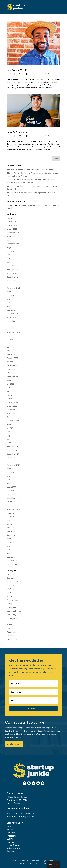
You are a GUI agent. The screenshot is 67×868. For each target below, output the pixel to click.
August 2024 (12, 292)
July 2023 (10, 340)
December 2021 (13, 410)
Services (11, 833)
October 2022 (12, 373)
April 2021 (11, 439)
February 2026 (12, 225)
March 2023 (11, 354)
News (9, 593)
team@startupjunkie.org (19, 808)
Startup (10, 604)
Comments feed (13, 636)
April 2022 (11, 395)
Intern (11, 74)
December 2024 (13, 277)
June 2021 (11, 432)
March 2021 (11, 443)
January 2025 (12, 273)
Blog (29, 74)
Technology (11, 615)
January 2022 (12, 406)
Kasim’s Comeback (17, 132)
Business (35, 74)
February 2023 (12, 358)
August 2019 (12, 513)
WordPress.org (13, 639)
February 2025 (12, 270)
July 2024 (10, 295)
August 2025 (12, 247)
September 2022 (13, 376)
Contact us (13, 744)
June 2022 (11, 387)
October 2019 (12, 505)
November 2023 (13, 325)
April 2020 (11, 483)
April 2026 (11, 218)
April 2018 (11, 553)
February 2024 (12, 314)
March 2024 (11, 310)
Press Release (12, 600)
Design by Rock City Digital (40, 863)
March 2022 (11, 399)
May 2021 (11, 435)
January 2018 (12, 564)
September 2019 (13, 509)
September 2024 (13, 288)
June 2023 (11, 343)
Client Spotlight (46, 74)
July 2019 (10, 516)
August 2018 (12, 539)
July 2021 (10, 428)
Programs (12, 836)
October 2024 (12, 284)
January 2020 (12, 494)
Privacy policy (22, 863)
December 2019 (13, 498)
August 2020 (12, 469)
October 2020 (12, 461)
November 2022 (13, 369)
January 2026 (12, 229)
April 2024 (11, 306)
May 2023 (11, 347)
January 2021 (12, 450)
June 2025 (11, 255)
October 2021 (12, 417)
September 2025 (13, 244)
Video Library (13, 848)
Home (10, 827)
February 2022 (12, 402)
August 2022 (12, 380)
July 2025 (10, 251)
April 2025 (11, 262)
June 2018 (11, 546)
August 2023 (12, 336)
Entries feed (11, 632)
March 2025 (11, 266)
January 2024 (12, 317)
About (10, 830)
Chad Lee (10, 205)
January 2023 (12, 362)
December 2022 (13, 365)
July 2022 (10, 384)
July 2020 (10, 472)
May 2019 (11, 524)
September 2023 (13, 332)
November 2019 (13, 502)
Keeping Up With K (17, 70)
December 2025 (13, 233)
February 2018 (12, 561)
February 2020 (12, 491)
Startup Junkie (12, 607)
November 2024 (13, 281)
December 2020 (13, 454)
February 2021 (12, 446)
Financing (10, 585)
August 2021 (12, 424)
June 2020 (11, 476)
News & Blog (13, 845)
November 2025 (13, 236)
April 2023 (11, 351)
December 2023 (13, 321)
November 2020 (13, 458)
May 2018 (11, 550)
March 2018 (11, 557)
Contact (11, 851)
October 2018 (12, 535)
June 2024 (11, 299)
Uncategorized (12, 618)
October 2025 (12, 240)
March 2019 (11, 531)
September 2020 (13, 465)
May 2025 (11, 259)
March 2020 (11, 487)
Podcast (10, 596)
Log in (9, 628)
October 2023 (12, 329)
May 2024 (11, 303)
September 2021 (13, 421)
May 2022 (11, 391)
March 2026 (11, 222)
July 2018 (10, 542)
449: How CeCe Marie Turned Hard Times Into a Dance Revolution (33, 169)
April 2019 (11, 528)
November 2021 (13, 413)
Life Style (10, 589)
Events (10, 839)
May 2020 (11, 480)
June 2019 (11, 520)
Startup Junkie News (15, 611)
